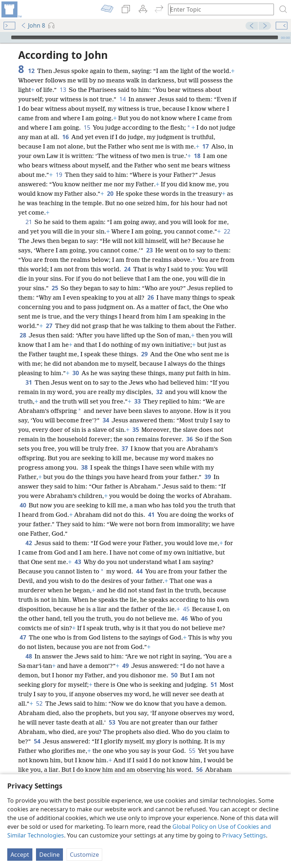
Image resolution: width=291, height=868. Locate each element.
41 (151, 515)
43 (78, 562)
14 (122, 99)
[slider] (145, 37)
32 (159, 392)
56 (199, 770)
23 (149, 250)
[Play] (5, 37)
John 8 (33, 25)
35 (135, 430)
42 (29, 543)
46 (184, 618)
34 (106, 420)
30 (75, 373)
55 (192, 751)
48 (29, 656)
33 (137, 401)
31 (29, 382)
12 (31, 71)
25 (55, 288)
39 (208, 477)
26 (150, 297)
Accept (20, 855)
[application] (145, 37)
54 (37, 741)
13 (63, 90)
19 (59, 175)
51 (214, 685)
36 (189, 439)
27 (49, 326)
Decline (49, 855)
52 (39, 703)
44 (139, 571)
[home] (11, 9)
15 (87, 127)
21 (29, 222)
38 (84, 467)
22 (227, 231)
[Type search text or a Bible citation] (218, 9)
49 (125, 666)
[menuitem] (11, 9)
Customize (84, 855)
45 (186, 609)
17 (205, 146)
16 (65, 137)
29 (144, 354)
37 (125, 449)
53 (112, 722)
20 (110, 194)
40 (23, 505)
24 (127, 269)
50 (174, 675)
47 (23, 637)
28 (23, 335)
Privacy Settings (244, 835)
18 (197, 156)
